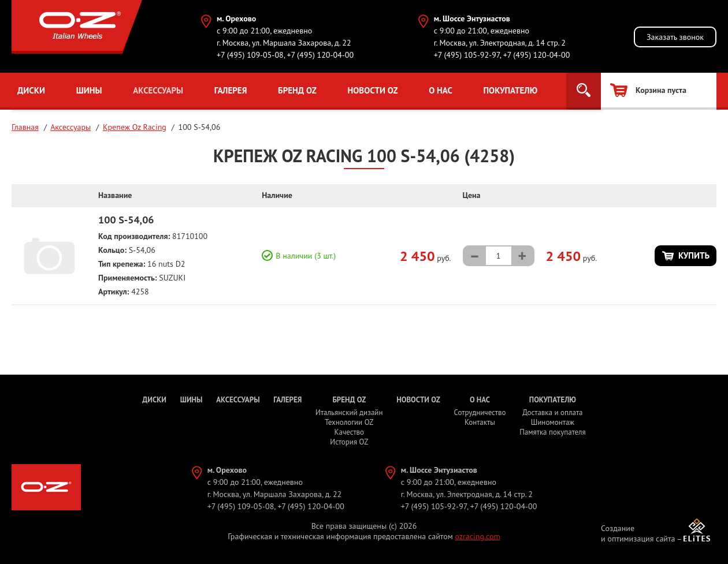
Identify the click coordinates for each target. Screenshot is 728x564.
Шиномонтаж (553, 422)
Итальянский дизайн (349, 412)
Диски (31, 90)
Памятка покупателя (552, 432)
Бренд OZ (297, 90)
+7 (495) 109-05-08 (250, 55)
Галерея (231, 90)
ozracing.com (477, 536)
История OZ (349, 442)
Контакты (480, 422)
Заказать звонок (675, 37)
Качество (350, 432)
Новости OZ (372, 90)
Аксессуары (158, 90)
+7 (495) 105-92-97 (467, 55)
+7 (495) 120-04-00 (320, 55)
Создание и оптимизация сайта (638, 533)
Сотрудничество (480, 412)
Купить (694, 255)
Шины (89, 90)
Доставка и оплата (552, 412)
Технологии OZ (349, 422)
